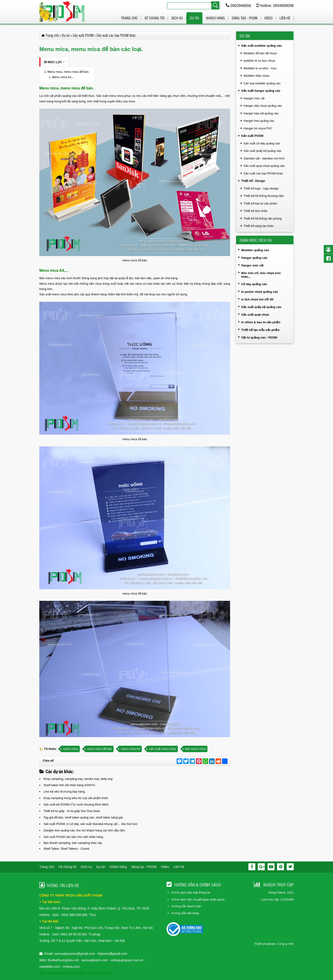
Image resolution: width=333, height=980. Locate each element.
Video (268, 18)
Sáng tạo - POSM (245, 18)
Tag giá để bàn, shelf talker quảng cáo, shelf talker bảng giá (83, 817)
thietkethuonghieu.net (63, 960)
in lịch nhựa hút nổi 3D (257, 299)
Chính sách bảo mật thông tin (191, 893)
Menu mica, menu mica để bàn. (68, 72)
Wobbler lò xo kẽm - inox (260, 68)
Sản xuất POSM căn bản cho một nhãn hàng (73, 837)
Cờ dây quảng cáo (254, 284)
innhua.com (71, 967)
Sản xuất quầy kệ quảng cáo (262, 151)
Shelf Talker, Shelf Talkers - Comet (66, 849)
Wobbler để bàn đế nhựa (260, 53)
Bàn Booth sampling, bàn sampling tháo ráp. (73, 843)
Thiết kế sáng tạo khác (259, 226)
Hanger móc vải (254, 98)
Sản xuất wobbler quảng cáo (262, 46)
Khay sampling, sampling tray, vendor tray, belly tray (78, 779)
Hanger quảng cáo (254, 258)
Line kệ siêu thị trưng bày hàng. (65, 792)
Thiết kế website (265, 944)
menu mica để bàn (100, 749)
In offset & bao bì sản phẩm (261, 322)
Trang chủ (129, 18)
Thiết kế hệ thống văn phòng (263, 218)
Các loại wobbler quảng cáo (262, 83)
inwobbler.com (50, 967)
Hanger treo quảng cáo (259, 121)
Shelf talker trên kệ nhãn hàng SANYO (69, 785)
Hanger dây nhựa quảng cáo (263, 106)
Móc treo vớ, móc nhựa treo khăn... (261, 275)
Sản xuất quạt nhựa (255, 315)
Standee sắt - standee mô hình (264, 158)
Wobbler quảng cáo (255, 250)
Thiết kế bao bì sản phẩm (260, 203)
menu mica (71, 749)
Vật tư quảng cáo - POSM (259, 337)
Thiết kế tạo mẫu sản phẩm (260, 330)
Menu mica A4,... (63, 77)
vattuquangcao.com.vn (127, 960)
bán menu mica (196, 749)
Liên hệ (285, 18)
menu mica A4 (130, 749)
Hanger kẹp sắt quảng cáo (261, 113)
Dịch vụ (177, 18)
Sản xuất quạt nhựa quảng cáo (264, 166)
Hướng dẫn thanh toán (186, 906)
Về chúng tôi (154, 18)
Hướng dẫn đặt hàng (185, 913)
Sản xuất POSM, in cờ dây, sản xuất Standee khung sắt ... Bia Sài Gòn (91, 824)
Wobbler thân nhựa (256, 76)
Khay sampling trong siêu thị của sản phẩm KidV (76, 798)
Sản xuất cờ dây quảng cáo (262, 143)
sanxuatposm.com (95, 960)
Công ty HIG (285, 944)
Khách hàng (215, 18)
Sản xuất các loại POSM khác (263, 173)
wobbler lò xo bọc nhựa (259, 61)
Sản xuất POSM (252, 136)
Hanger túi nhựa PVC (258, 128)
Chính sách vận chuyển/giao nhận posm (198, 899)
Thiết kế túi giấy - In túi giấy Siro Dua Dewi (72, 811)
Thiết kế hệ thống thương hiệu (264, 196)
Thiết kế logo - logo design (261, 188)
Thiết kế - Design (253, 181)
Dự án (194, 18)
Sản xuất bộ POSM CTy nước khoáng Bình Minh (76, 804)
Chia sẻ (48, 761)
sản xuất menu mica (163, 749)
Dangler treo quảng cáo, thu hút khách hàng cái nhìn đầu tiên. (85, 830)
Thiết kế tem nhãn (256, 211)
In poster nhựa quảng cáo (260, 292)
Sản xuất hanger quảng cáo (261, 91)
